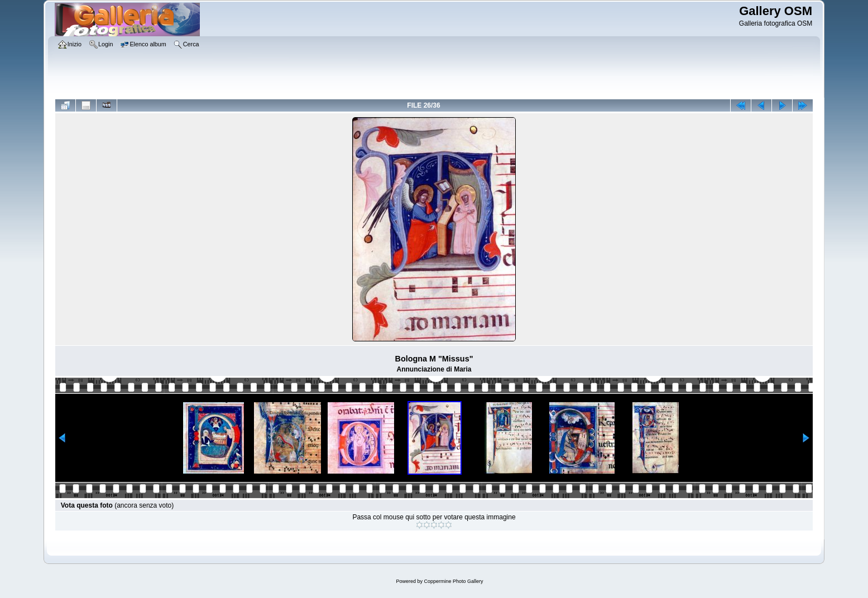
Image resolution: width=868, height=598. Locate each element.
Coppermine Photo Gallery (453, 581)
